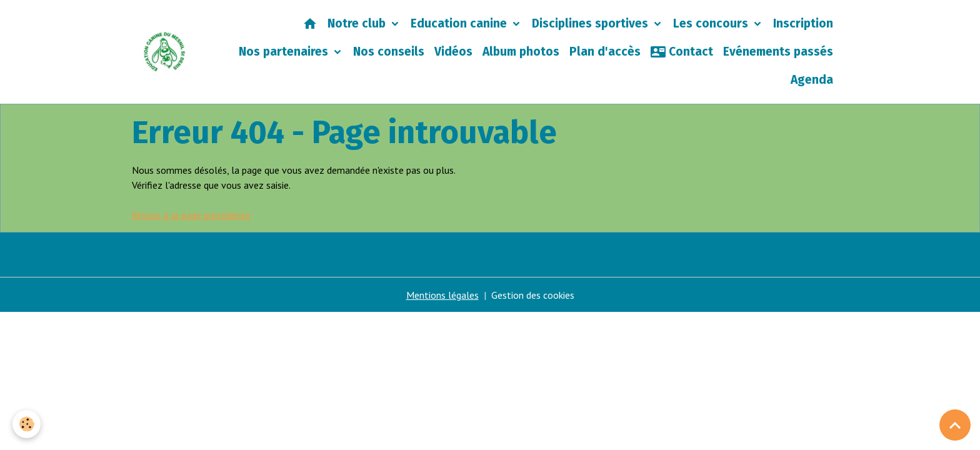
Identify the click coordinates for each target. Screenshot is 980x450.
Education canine (460, 23)
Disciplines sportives (592, 23)
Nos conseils (389, 52)
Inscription (803, 23)
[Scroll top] (955, 425)
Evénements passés (778, 52)
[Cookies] (27, 424)
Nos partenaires (285, 52)
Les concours (712, 23)
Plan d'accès (605, 52)
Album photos (521, 52)
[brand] (165, 52)
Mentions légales (442, 295)
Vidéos (453, 52)
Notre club (358, 23)
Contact (682, 52)
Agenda (812, 80)
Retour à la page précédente (191, 215)
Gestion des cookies (533, 295)
